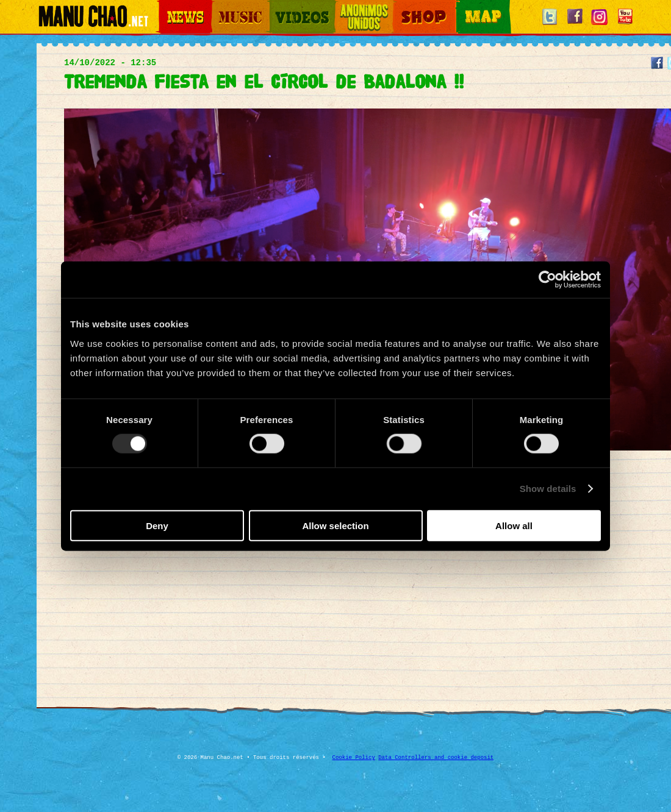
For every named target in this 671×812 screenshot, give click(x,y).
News (167, 6)
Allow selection (335, 525)
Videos (281, 6)
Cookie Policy (354, 758)
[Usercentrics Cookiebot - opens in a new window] (547, 280)
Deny (157, 525)
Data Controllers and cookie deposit (436, 758)
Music (221, 6)
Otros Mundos (357, 6)
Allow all (514, 525)
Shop (401, 6)
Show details (548, 489)
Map (464, 6)
